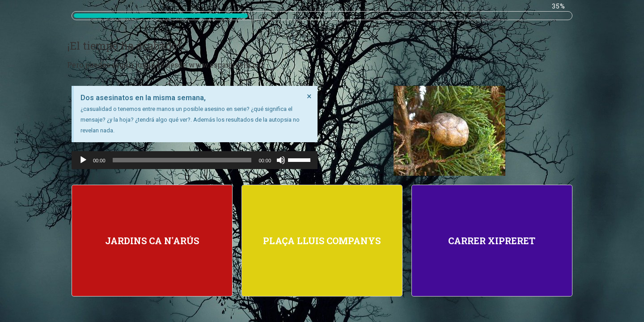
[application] (195, 160)
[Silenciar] (281, 160)
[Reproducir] (83, 160)
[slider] (182, 160)
